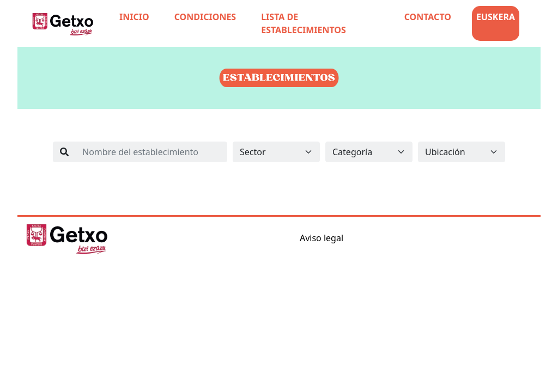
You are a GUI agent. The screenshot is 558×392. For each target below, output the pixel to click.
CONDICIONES (205, 17)
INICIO (134, 17)
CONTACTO (428, 17)
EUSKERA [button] (496, 17)
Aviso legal (322, 238)
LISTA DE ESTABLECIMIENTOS (304, 23)
